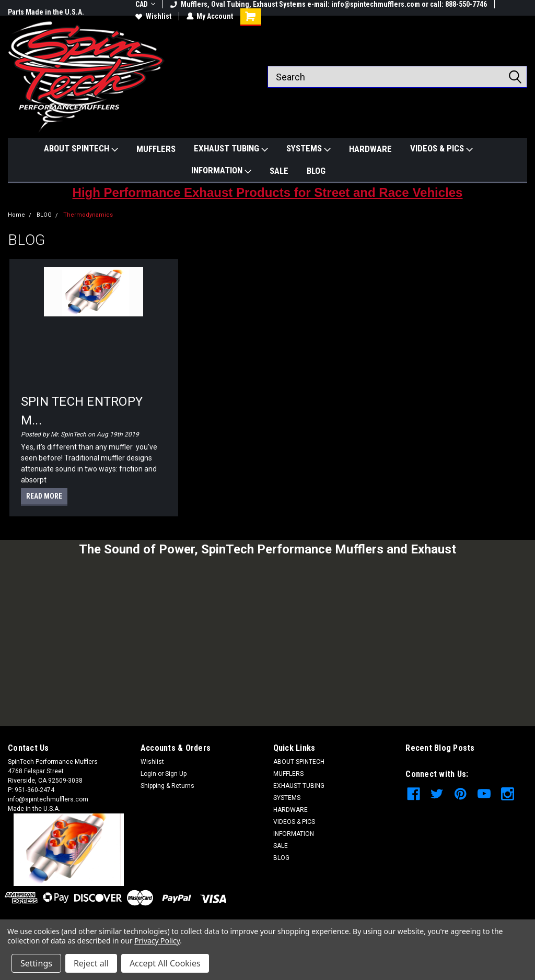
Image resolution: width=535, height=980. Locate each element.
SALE (279, 171)
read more (44, 496)
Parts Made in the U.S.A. (46, 12)
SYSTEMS (309, 149)
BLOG (316, 171)
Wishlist (153, 16)
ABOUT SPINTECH (81, 149)
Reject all (91, 963)
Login (148, 774)
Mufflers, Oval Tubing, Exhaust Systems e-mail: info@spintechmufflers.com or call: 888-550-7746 (329, 4)
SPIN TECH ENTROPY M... (82, 411)
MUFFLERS (156, 149)
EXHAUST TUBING (231, 149)
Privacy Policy (157, 941)
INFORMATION (221, 171)
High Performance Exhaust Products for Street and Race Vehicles (268, 192)
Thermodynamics (88, 215)
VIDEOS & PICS (441, 149)
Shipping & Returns (167, 786)
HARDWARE (370, 149)
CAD (145, 4)
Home (16, 215)
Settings (36, 963)
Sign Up (176, 774)
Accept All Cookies (165, 963)
